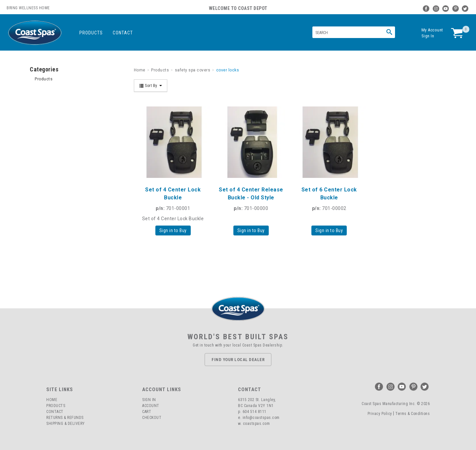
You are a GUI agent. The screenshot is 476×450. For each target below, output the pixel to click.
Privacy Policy (380, 414)
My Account (432, 30)
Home (52, 400)
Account (151, 406)
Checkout (152, 418)
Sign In (428, 36)
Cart (147, 412)
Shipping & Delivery (66, 424)
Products (91, 33)
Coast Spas (35, 33)
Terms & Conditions (413, 414)
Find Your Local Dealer (238, 360)
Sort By (151, 86)
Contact (123, 33)
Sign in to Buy (173, 230)
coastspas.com (257, 424)
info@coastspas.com (261, 418)
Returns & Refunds (65, 418)
